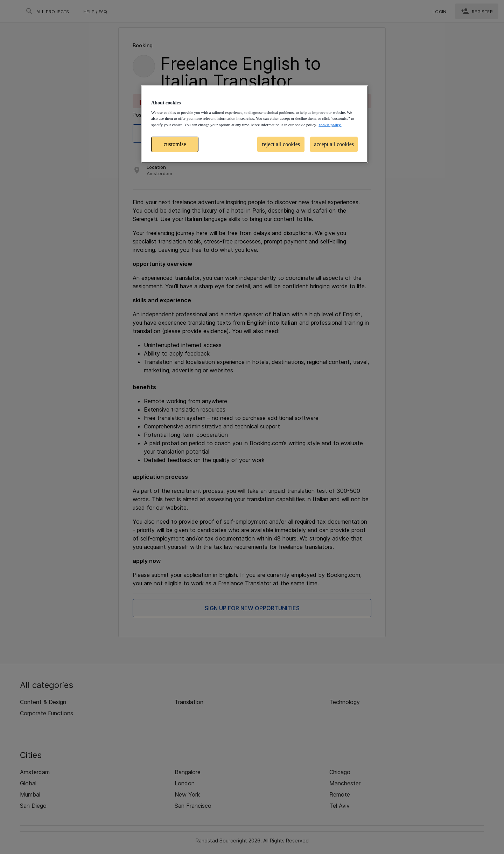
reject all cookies (281, 144)
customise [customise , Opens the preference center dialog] (175, 144)
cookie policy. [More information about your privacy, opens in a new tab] (330, 125)
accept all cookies (334, 144)
